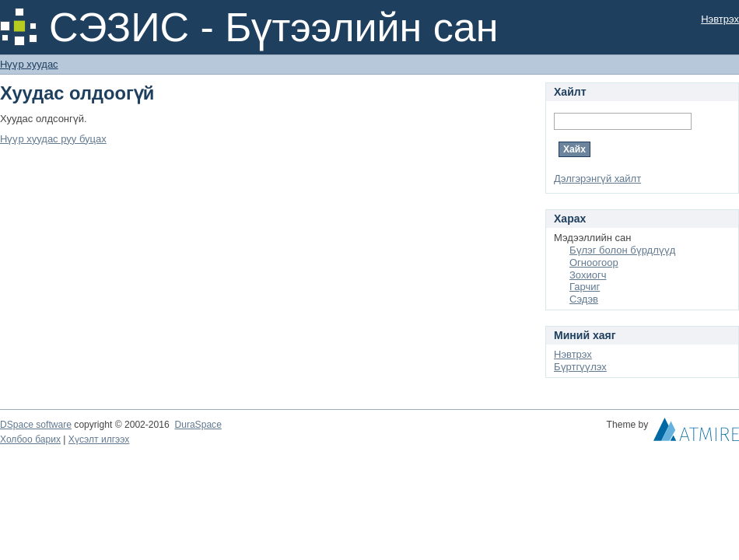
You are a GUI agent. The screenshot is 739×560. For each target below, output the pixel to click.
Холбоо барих (30, 439)
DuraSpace (198, 425)
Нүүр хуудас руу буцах (53, 139)
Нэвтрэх (720, 19)
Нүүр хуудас (29, 64)
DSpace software (36, 425)
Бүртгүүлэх (580, 367)
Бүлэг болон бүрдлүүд (622, 250)
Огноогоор (594, 262)
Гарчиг (585, 287)
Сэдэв (584, 299)
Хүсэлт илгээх (99, 439)
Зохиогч (588, 275)
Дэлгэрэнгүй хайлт (597, 178)
